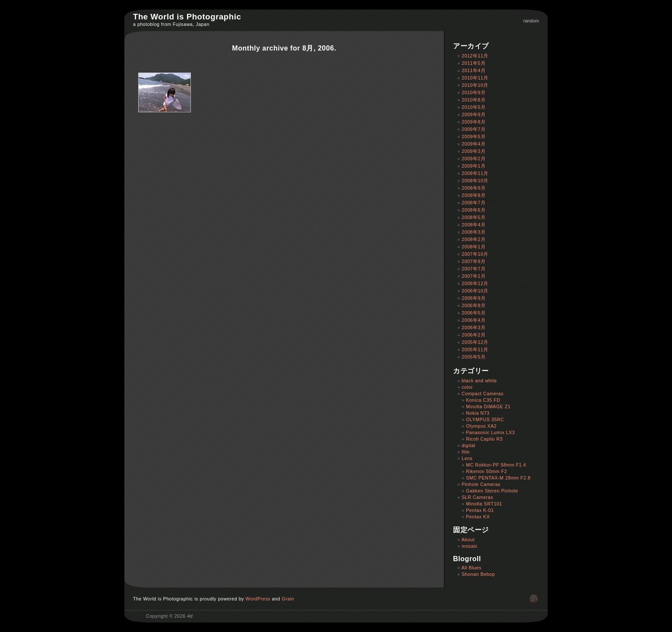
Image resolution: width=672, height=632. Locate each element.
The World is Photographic (187, 17)
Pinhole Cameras (481, 484)
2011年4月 (474, 70)
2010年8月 (474, 100)
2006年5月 (474, 313)
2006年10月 (475, 291)
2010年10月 (475, 85)
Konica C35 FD (483, 400)
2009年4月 (474, 144)
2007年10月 (475, 254)
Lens (467, 458)
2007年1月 (474, 276)
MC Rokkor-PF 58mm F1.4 (496, 465)
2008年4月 (474, 225)
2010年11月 (475, 78)
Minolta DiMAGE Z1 (488, 407)
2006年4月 (474, 320)
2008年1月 (474, 247)
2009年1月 (474, 166)
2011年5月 (474, 63)
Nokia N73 (478, 413)
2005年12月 (475, 342)
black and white (479, 381)
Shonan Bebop (478, 574)
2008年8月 (474, 195)
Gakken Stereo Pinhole (492, 491)
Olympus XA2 (481, 426)
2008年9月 (474, 188)
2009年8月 (474, 122)
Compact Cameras (483, 394)
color (467, 387)
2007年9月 (474, 261)
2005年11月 (475, 349)
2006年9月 (474, 298)
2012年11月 (475, 56)
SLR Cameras (477, 497)
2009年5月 (474, 137)
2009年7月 (474, 129)
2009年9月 (474, 114)
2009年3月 (474, 151)
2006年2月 (474, 335)
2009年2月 (474, 159)
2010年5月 (474, 107)
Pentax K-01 (480, 510)
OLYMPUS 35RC (485, 419)
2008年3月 (474, 232)
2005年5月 (474, 357)
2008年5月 (474, 217)
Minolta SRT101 (484, 504)
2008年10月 (475, 181)
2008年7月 (474, 203)
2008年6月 (474, 210)
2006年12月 (475, 283)
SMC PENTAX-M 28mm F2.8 (498, 478)
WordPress (258, 599)
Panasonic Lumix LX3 (490, 432)
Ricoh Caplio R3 (484, 439)
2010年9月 (474, 92)
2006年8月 (474, 305)
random (531, 21)
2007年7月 (474, 269)
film (466, 452)
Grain (288, 599)
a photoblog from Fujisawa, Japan (171, 24)
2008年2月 (474, 239)
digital (469, 445)
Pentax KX (478, 517)
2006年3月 (474, 327)
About (468, 540)
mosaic (470, 546)
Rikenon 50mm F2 (487, 471)
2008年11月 (475, 173)
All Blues (471, 568)
